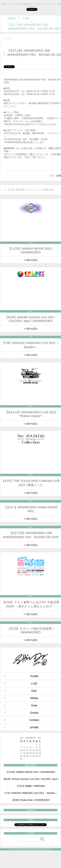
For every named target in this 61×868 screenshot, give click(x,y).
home (12, 18)
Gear (34, 705)
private (34, 727)
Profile (34, 676)
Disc (34, 691)
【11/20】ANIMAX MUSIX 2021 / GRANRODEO (30, 772)
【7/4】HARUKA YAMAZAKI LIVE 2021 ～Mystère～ (30, 793)
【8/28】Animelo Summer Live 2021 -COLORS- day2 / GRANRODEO (30, 780)
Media (34, 698)
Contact (34, 720)
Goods (34, 713)
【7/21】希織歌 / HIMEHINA (30, 786)
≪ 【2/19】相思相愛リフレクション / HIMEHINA (29, 190)
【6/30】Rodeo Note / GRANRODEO (30, 800)
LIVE (26, 18)
